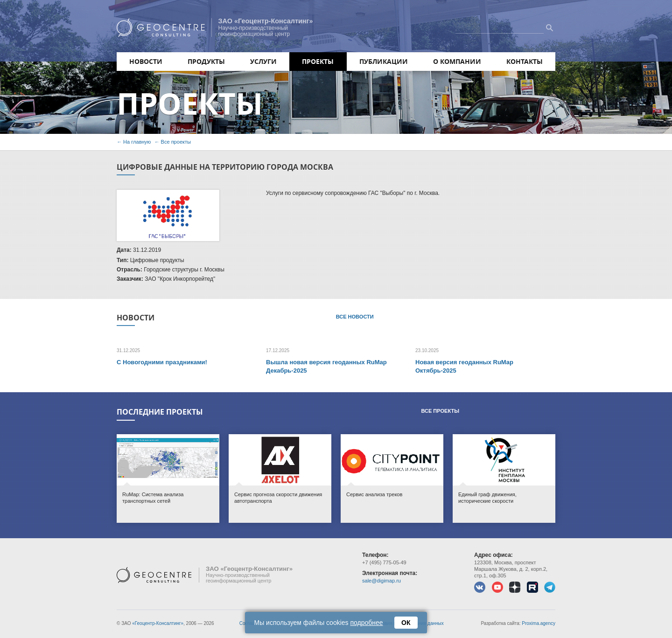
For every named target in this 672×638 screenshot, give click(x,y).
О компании (457, 61)
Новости (146, 61)
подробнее (367, 623)
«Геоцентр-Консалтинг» (158, 623)
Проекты (318, 61)
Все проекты (176, 142)
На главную (137, 142)
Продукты (206, 61)
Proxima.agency (539, 623)
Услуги (263, 61)
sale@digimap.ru (381, 581)
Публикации (384, 61)
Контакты (525, 61)
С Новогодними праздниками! (162, 362)
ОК (406, 623)
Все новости (355, 317)
